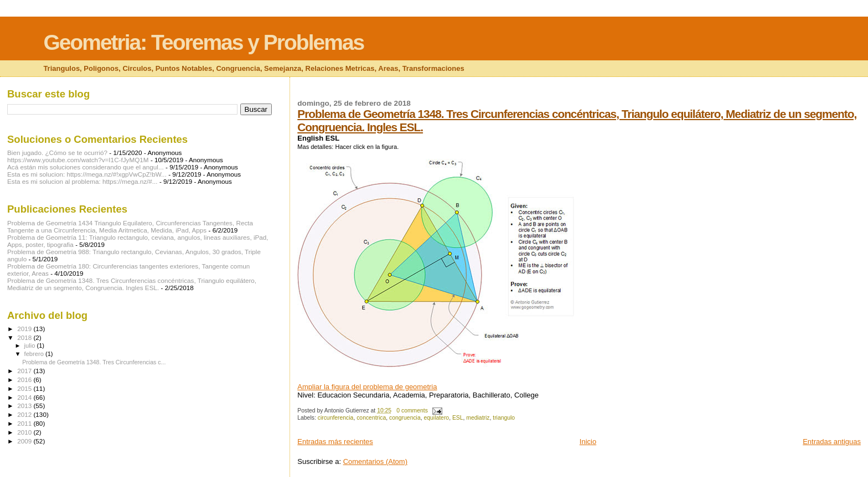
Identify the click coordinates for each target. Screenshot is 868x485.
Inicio (588, 442)
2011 (25, 423)
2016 (25, 380)
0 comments (412, 411)
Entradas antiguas (832, 442)
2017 (25, 371)
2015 (25, 388)
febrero (35, 354)
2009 (25, 441)
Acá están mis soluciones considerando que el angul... (86, 167)
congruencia (405, 418)
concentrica (371, 418)
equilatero (436, 418)
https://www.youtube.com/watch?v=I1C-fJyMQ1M (78, 160)
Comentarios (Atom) (375, 461)
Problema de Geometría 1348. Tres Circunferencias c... (94, 362)
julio (31, 345)
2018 (25, 337)
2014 (25, 397)
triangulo (504, 418)
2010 (25, 432)
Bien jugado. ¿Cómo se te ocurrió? (57, 153)
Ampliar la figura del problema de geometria (367, 387)
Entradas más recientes (335, 442)
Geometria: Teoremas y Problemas (203, 42)
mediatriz (478, 418)
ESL (458, 418)
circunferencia (336, 418)
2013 (25, 406)
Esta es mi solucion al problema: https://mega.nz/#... (82, 181)
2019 (25, 329)
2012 (25, 414)
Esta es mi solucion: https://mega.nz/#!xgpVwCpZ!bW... (87, 174)
